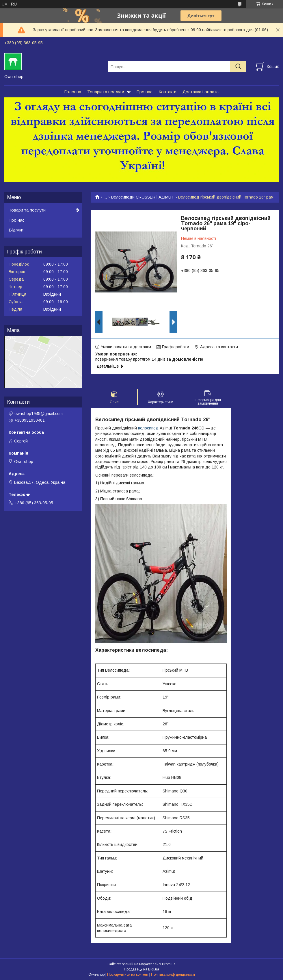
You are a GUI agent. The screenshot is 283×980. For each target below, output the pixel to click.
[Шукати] (238, 67)
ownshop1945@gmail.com (39, 414)
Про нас (145, 92)
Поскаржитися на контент (128, 975)
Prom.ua (169, 964)
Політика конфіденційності (173, 975)
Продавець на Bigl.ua (141, 969)
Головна (73, 92)
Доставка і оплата (201, 92)
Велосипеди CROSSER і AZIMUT (143, 197)
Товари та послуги (106, 92)
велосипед (148, 428)
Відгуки (16, 230)
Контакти (167, 92)
